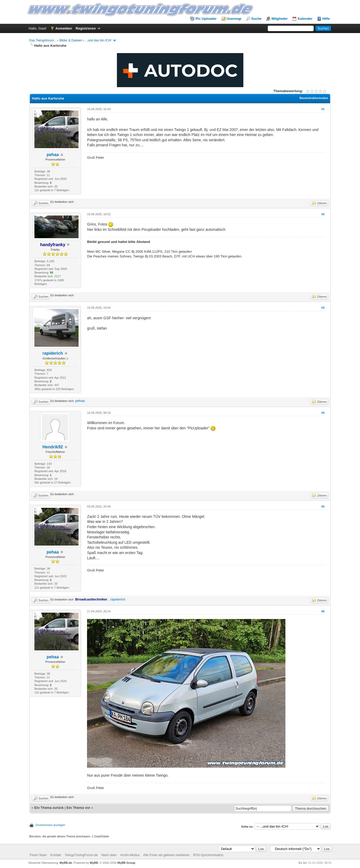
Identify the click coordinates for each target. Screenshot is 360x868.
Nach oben (109, 855)
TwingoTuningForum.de (81, 855)
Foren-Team (38, 855)
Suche (256, 19)
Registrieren (86, 28)
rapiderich (53, 353)
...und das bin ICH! (98, 40)
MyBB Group (126, 863)
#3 (323, 308)
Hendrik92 (53, 447)
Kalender (305, 19)
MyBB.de (66, 863)
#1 (323, 109)
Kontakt (56, 855)
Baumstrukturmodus (314, 98)
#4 (323, 413)
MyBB (94, 863)
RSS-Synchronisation (208, 855)
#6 (323, 611)
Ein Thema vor (79, 808)
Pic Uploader (206, 19)
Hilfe (326, 19)
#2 (323, 214)
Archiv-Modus (130, 855)
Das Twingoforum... (43, 40)
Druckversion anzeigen (51, 825)
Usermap (234, 19)
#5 (323, 506)
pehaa (53, 155)
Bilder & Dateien (71, 40)
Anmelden (64, 28)
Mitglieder (279, 19)
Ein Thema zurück (49, 808)
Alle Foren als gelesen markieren (166, 855)
